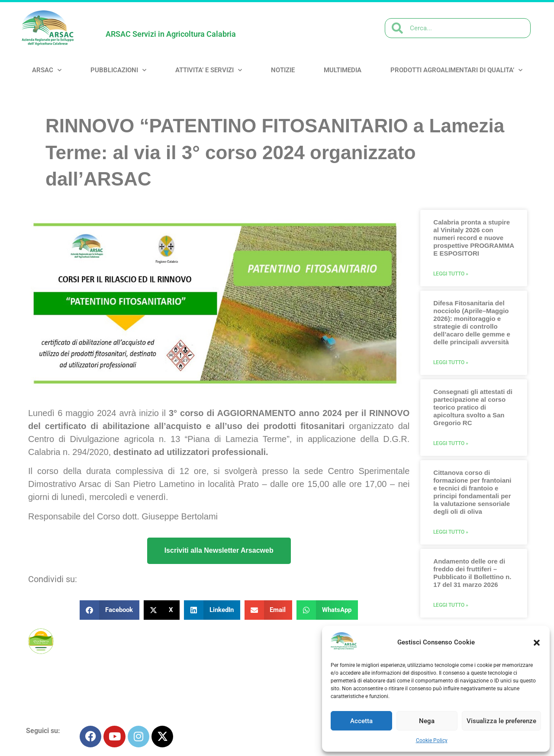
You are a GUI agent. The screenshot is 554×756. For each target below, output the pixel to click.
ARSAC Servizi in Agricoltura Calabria (171, 34)
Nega (427, 721)
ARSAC (47, 70)
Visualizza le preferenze (501, 721)
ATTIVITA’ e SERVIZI (209, 70)
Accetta (361, 721)
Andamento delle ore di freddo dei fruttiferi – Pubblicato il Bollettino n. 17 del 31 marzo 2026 (472, 573)
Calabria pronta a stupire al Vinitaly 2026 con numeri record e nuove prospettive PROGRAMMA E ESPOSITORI (473, 238)
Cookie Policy (432, 740)
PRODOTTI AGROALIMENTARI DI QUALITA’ (456, 70)
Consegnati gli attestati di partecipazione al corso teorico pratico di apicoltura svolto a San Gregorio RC (473, 407)
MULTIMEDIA (343, 70)
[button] (537, 643)
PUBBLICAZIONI (118, 70)
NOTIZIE (283, 70)
